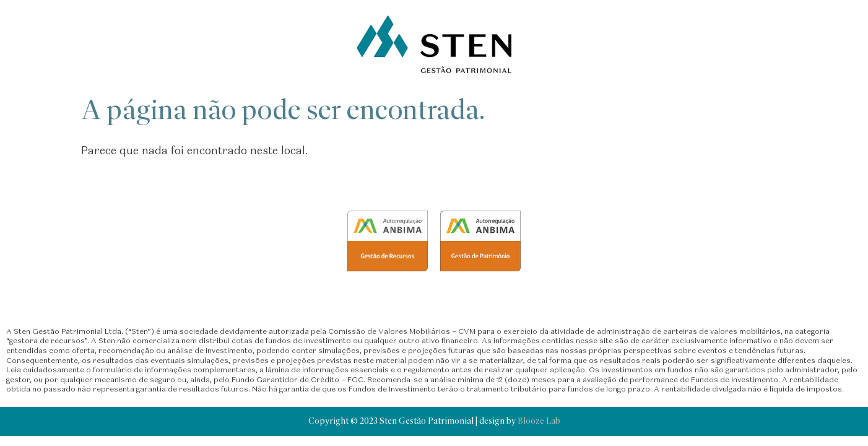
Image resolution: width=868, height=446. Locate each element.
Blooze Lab (539, 421)
